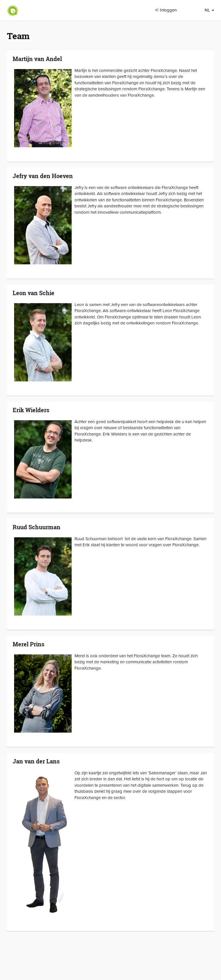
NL (209, 10)
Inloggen (166, 10)
